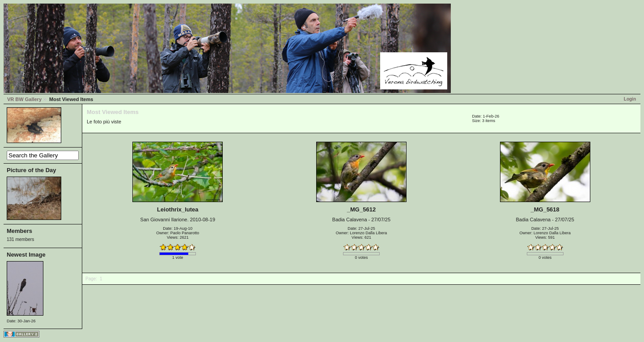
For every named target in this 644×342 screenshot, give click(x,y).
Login (630, 99)
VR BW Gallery (24, 99)
